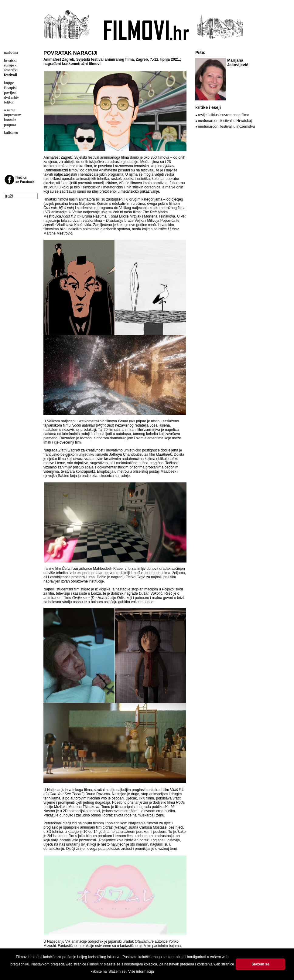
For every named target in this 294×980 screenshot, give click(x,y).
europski (11, 65)
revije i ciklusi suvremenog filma (224, 115)
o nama (10, 110)
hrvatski (10, 60)
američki (11, 70)
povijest (10, 92)
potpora (10, 125)
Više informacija (141, 972)
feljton (9, 102)
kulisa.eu (11, 132)
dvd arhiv (11, 97)
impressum (13, 115)
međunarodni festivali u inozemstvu (226, 127)
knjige (9, 83)
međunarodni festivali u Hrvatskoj (225, 121)
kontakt (10, 120)
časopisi (10, 88)
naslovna (11, 52)
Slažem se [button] (261, 964)
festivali (10, 75)
